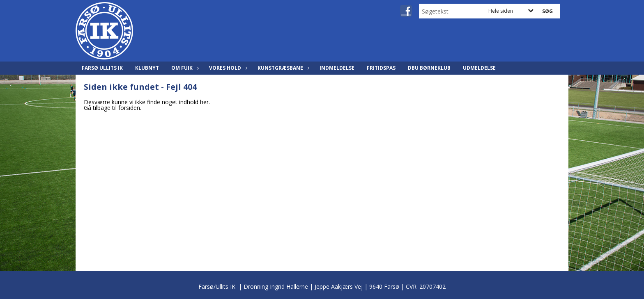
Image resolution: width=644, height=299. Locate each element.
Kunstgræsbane (282, 68)
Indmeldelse (337, 68)
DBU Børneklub (429, 68)
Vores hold (227, 68)
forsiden (129, 108)
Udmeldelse (479, 68)
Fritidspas (381, 68)
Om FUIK (184, 68)
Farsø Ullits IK (102, 68)
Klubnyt (147, 68)
